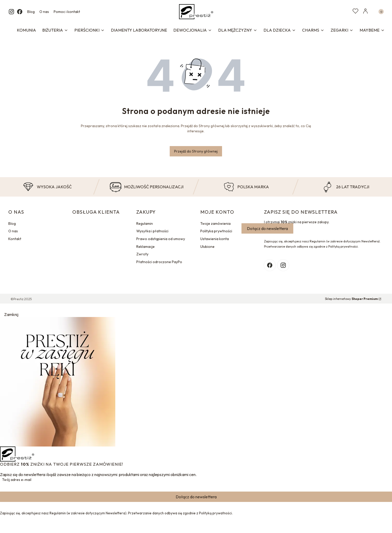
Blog (31, 12)
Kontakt (15, 239)
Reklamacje (145, 247)
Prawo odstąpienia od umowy (161, 239)
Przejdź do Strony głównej (196, 151)
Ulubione (207, 247)
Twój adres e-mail (17, 480)
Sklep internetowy (351, 299)
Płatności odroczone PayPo (159, 262)
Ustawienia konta (215, 239)
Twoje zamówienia (215, 224)
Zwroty (142, 254)
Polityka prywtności (216, 231)
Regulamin (145, 224)
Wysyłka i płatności (152, 231)
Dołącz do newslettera (267, 228)
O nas (44, 12)
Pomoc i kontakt (67, 12)
